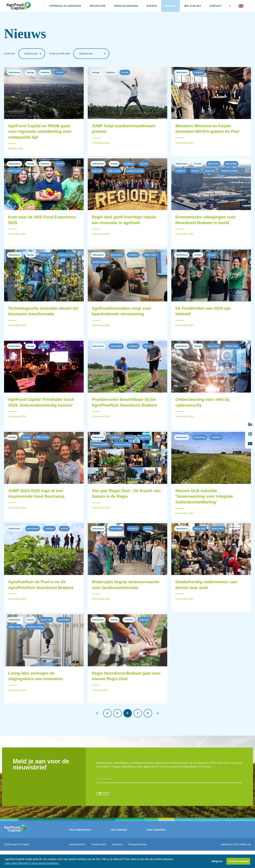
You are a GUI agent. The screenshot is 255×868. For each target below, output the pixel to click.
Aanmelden (112, 808)
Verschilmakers (126, 6)
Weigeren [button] (217, 861)
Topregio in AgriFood (65, 6)
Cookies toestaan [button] (239, 861)
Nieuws (170, 6)
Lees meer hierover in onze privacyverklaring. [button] (32, 863)
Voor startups (119, 847)
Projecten (97, 6)
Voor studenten (156, 847)
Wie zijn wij (192, 6)
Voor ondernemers (80, 847)
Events (152, 6)
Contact (216, 6)
